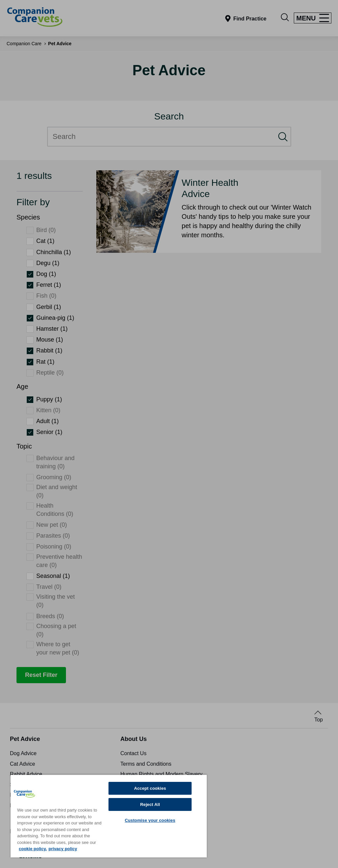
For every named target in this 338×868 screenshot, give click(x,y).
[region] (109, 816)
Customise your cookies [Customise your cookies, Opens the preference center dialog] (150, 820)
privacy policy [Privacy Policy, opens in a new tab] (63, 849)
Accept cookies (150, 788)
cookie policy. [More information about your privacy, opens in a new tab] (33, 849)
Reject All (150, 804)
